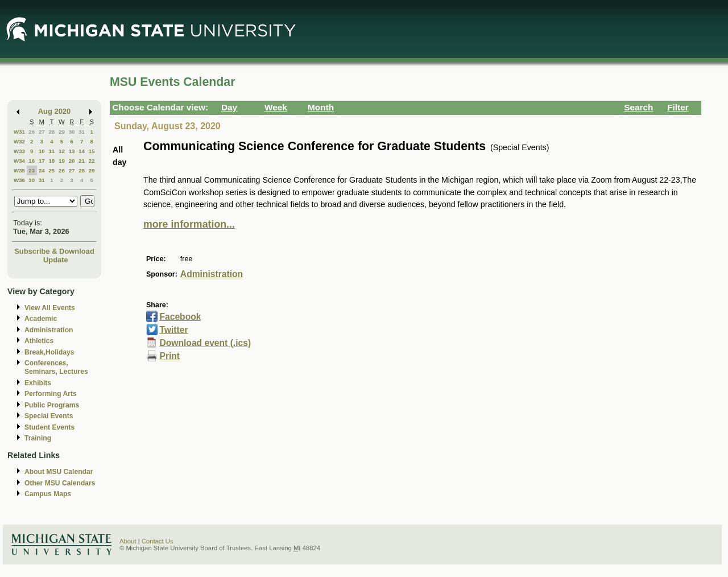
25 (51, 170)
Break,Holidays (49, 352)
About (128, 541)
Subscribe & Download (54, 251)
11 (51, 151)
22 (92, 161)
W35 (19, 170)
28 (51, 132)
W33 (19, 151)
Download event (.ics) (205, 343)
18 (51, 161)
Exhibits (38, 383)
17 (42, 161)
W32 (19, 141)
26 (32, 132)
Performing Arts (51, 394)
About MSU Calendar (59, 472)
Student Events (49, 427)
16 (32, 161)
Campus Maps (48, 494)
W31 (19, 132)
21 (82, 161)
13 (72, 151)
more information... (189, 224)
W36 (19, 180)
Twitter (173, 330)
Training (38, 438)
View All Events (50, 308)
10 (42, 151)
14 (82, 151)
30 (72, 132)
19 (62, 161)
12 (62, 151)
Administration (49, 330)
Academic (41, 319)
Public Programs (52, 405)
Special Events (49, 416)
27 (42, 132)
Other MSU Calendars (60, 483)
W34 (19, 161)
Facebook (180, 317)
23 (32, 170)
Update (56, 260)
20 (72, 161)
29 (62, 132)
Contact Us (158, 541)
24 (42, 170)
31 (82, 132)
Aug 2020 (54, 111)
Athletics (39, 341)
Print (169, 356)
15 (92, 151)
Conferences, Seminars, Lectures (56, 367)
